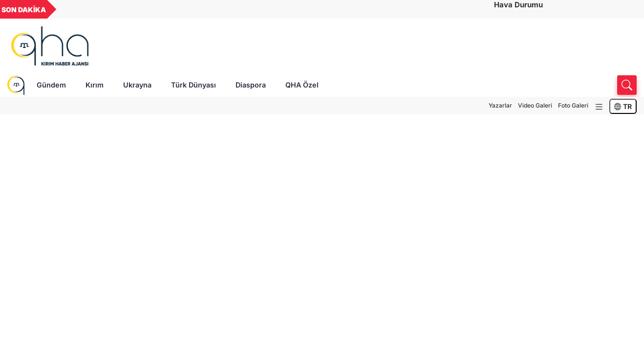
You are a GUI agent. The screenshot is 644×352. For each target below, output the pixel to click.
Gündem (51, 85)
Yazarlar (500, 105)
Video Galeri (535, 105)
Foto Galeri (573, 105)
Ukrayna (137, 85)
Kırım (95, 85)
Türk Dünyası (193, 85)
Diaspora (251, 85)
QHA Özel (302, 85)
